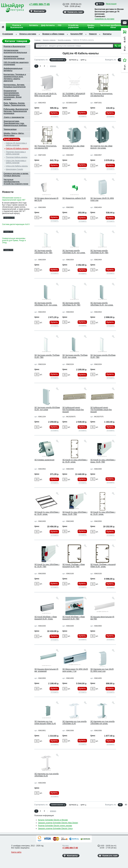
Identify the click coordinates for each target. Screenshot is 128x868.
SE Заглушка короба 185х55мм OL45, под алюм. (102, 304)
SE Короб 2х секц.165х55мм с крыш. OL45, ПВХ (75, 513)
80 (126, 805)
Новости (93, 34)
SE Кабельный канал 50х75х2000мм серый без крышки (73, 410)
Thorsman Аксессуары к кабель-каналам (16, 153)
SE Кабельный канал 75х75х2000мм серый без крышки (101, 410)
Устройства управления (73, 26)
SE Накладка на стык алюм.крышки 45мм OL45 (45, 723)
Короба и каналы (64, 40)
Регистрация (111, 4)
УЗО (60, 25)
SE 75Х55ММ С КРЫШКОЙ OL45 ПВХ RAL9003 (74, 95)
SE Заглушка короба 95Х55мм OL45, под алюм (47, 409)
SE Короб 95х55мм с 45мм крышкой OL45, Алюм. (46, 618)
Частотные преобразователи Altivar (113, 26)
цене (83, 60)
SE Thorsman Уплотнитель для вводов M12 (101, 95)
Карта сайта (16, 852)
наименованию (57, 60)
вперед (53, 66)
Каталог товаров (49, 40)
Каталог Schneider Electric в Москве (53, 820)
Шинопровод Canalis (14, 169)
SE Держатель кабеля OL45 (74, 198)
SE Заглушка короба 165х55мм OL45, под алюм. (46, 304)
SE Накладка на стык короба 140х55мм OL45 (74, 723)
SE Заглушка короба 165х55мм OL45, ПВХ (99, 252)
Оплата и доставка (28, 34)
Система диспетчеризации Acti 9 (16, 224)
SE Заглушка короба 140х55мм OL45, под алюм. (74, 252)
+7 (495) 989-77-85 (37, 4)
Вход (101, 4)
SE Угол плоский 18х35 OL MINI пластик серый (46, 95)
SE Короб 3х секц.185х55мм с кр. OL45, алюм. (103, 513)
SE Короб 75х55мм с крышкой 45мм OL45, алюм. (103, 566)
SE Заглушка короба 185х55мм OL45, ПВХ (71, 304)
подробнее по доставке (105, 19)
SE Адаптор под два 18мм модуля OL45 (73, 147)
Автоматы (34, 25)
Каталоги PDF (77, 34)
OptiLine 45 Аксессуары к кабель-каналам (16, 144)
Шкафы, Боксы (91, 26)
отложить (55, 117)
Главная (37, 40)
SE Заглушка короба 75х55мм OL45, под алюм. (75, 356)
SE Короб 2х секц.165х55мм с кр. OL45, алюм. (47, 513)
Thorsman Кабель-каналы (17, 157)
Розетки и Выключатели (17, 26)
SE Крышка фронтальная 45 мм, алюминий (46, 670)
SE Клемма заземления (44, 460)
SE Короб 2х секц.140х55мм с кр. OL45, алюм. (75, 461)
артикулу (73, 60)
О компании (8, 34)
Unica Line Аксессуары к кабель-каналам (16, 162)
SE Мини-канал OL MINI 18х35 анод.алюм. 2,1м (75, 670)
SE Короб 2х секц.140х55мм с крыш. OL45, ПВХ (103, 461)
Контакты (107, 34)
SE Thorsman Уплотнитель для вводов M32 (45, 147)
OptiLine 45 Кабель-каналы (17, 149)
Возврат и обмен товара (53, 34)
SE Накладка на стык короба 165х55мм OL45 (46, 775)
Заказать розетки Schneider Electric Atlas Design (58, 823)
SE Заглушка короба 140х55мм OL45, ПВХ (43, 252)
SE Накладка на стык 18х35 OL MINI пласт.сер (102, 670)
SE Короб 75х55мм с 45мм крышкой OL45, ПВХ (74, 566)
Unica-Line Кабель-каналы (17, 166)
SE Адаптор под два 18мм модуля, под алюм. (101, 147)
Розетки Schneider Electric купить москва (55, 826)
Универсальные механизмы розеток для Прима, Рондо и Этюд (14, 240)
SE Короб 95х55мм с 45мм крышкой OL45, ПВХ (74, 618)
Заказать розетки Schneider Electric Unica (55, 828)
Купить (54, 113)
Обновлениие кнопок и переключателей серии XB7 (14, 199)
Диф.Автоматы (48, 25)
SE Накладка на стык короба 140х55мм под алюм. (102, 723)
